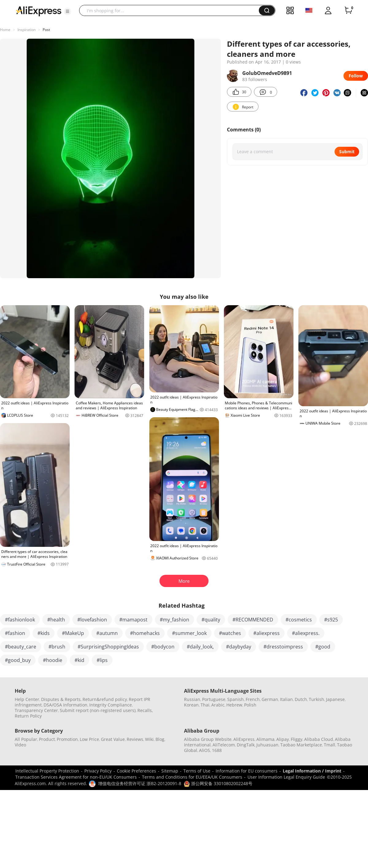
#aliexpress (266, 633)
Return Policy (28, 716)
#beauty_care (21, 647)
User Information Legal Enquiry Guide (286, 777)
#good (323, 647)
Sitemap (170, 771)
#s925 (331, 620)
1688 (217, 750)
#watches (230, 633)
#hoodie (53, 660)
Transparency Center (36, 710)
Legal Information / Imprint (312, 771)
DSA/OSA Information (65, 705)
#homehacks (145, 633)
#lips (102, 660)
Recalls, (145, 710)
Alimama (265, 739)
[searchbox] (171, 10)
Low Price (89, 739)
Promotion (67, 739)
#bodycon (163, 647)
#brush (57, 647)
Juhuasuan (267, 745)
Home (5, 30)
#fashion (15, 633)
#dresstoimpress (283, 647)
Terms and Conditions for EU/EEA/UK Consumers (192, 777)
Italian (286, 699)
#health (56, 620)
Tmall (330, 745)
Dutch (301, 699)
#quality (211, 620)
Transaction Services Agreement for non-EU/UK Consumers (76, 777)
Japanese (335, 699)
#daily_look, (200, 647)
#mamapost (133, 620)
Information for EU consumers (247, 771)
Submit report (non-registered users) (98, 710)
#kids (44, 633)
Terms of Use (197, 771)
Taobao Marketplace (301, 745)
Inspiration (27, 30)
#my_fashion (174, 620)
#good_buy (18, 660)
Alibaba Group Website (208, 739)
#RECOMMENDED (253, 620)
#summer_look (189, 633)
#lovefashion (92, 620)
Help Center (27, 699)
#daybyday (239, 647)
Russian (192, 699)
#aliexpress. (306, 633)
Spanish (236, 699)
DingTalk (246, 745)
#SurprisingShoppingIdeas (108, 647)
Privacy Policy (98, 771)
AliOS (205, 750)
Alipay (283, 739)
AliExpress (244, 739)
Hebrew (234, 705)
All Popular (26, 739)
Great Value (113, 739)
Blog (160, 739)
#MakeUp (73, 633)
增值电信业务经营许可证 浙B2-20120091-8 (140, 783)
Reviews (135, 739)
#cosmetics (299, 620)
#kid (79, 660)
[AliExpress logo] (39, 11)
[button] (67, 11)
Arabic (218, 705)
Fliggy (297, 739)
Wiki (149, 739)
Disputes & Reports (61, 699)
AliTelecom (224, 745)
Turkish (316, 699)
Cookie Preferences (136, 771)
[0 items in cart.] (348, 10)
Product (47, 739)
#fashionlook (20, 620)
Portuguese (214, 699)
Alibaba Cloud (319, 739)
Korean (191, 705)
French (253, 699)
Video (20, 745)
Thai (205, 705)
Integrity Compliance (111, 705)
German (270, 699)
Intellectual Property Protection (47, 771)
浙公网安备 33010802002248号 (218, 783)
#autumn (107, 633)
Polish (250, 705)
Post (46, 30)
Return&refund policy (105, 699)
